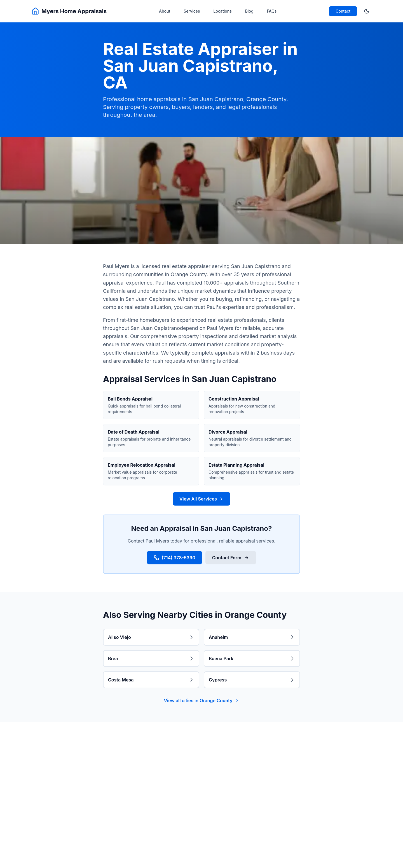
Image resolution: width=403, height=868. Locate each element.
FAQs (272, 11)
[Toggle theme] (367, 11)
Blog (249, 11)
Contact (343, 11)
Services (192, 11)
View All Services (201, 499)
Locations (223, 11)
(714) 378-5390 (174, 558)
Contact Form (231, 558)
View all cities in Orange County (201, 701)
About (165, 11)
